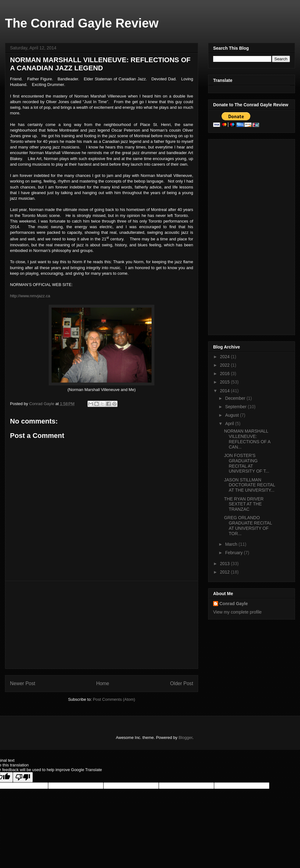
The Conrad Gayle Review (82, 23)
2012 (225, 572)
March (232, 544)
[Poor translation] (23, 777)
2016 (225, 374)
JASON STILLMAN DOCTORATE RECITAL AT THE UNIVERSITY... (250, 485)
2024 (225, 357)
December (236, 398)
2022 (225, 365)
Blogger (185, 738)
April (230, 424)
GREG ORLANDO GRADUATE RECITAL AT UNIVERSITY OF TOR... (248, 525)
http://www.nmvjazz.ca (30, 296)
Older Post (182, 683)
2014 (225, 391)
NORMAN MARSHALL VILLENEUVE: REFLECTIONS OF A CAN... (247, 439)
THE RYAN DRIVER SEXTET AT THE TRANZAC (244, 504)
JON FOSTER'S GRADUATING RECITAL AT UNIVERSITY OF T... (247, 463)
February (234, 553)
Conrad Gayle (234, 604)
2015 (225, 382)
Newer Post (23, 683)
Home (103, 683)
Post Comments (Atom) (114, 699)
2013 (225, 564)
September (236, 407)
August (232, 415)
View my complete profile (237, 612)
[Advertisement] (102, 625)
